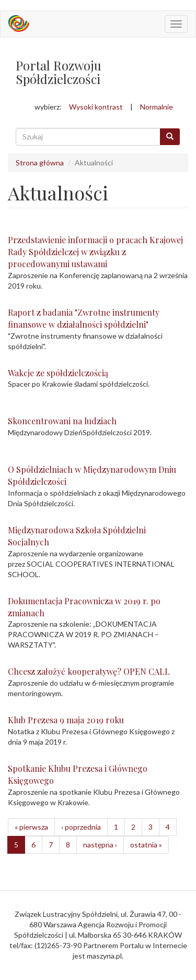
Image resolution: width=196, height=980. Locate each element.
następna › (100, 845)
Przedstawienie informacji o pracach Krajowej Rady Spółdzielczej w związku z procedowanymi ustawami (95, 252)
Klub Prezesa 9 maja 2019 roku (66, 720)
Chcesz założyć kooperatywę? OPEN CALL (89, 671)
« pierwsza (31, 827)
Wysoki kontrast (96, 107)
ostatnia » (146, 845)
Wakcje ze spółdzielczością (58, 373)
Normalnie (157, 107)
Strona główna (40, 163)
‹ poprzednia (81, 827)
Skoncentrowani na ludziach (62, 421)
